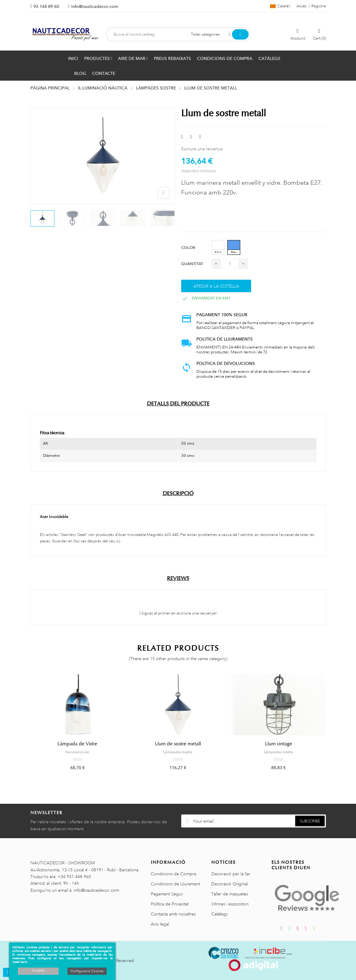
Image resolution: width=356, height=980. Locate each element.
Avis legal (160, 924)
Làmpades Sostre (178, 752)
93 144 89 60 (46, 6)
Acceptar (38, 971)
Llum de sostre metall (178, 744)
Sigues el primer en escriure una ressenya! (178, 613)
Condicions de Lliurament (175, 884)
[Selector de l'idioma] (280, 6)
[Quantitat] (230, 264)
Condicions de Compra (173, 874)
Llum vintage (279, 744)
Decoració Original (230, 884)
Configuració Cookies (87, 971)
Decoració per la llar (231, 874)
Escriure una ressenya (202, 149)
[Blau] (234, 247)
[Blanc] (218, 247)
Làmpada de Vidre (77, 744)
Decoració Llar (77, 752)
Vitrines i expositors (230, 904)
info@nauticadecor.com (95, 6)
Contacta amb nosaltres (173, 914)
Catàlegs (219, 914)
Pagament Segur (167, 894)
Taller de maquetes (230, 894)
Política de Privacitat (170, 904)
